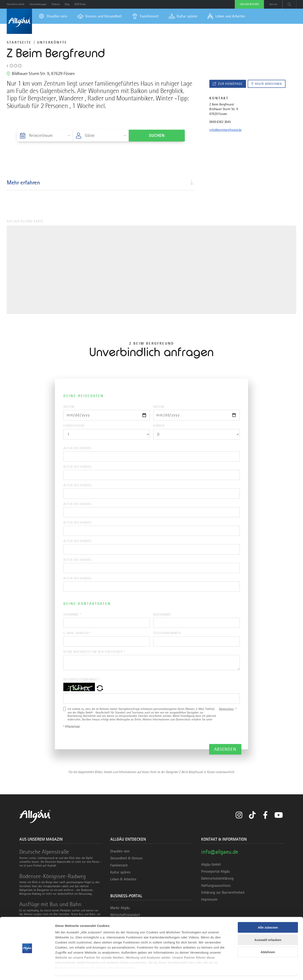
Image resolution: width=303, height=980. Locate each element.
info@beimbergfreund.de (225, 130)
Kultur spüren (120, 881)
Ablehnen (268, 940)
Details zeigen (224, 972)
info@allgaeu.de (220, 861)
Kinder (159, 426)
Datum (69, 407)
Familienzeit (119, 874)
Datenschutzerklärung (217, 887)
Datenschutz (226, 717)
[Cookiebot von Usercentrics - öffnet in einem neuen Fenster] (27, 972)
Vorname (72, 620)
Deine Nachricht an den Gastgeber (94, 659)
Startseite (19, 42)
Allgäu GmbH (211, 873)
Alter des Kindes (77, 449)
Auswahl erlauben (268, 927)
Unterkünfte (52, 42)
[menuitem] (53, 16)
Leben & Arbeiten (123, 888)
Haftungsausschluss (216, 894)
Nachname (162, 620)
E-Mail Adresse (77, 640)
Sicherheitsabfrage (81, 688)
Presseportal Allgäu (215, 880)
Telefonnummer (167, 640)
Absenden (225, 758)
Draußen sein (120, 860)
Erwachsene (74, 426)
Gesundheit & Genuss (126, 867)
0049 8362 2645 (220, 122)
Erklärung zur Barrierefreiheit (223, 901)
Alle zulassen (268, 915)
